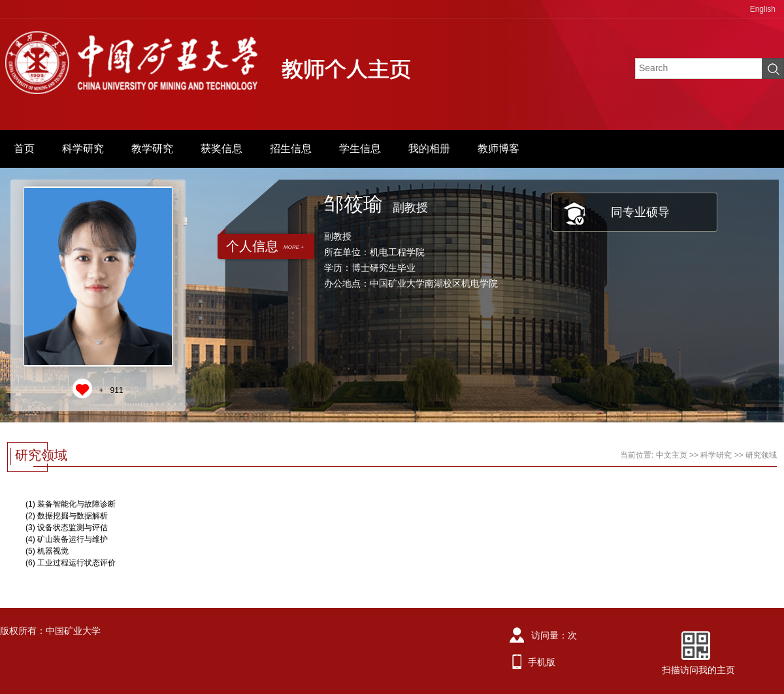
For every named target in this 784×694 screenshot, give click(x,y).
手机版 (542, 662)
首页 (24, 149)
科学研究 (83, 149)
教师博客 (498, 149)
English (763, 9)
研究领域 (761, 455)
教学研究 (152, 149)
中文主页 (672, 455)
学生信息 (360, 149)
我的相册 (429, 149)
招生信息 (291, 149)
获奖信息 (221, 149)
